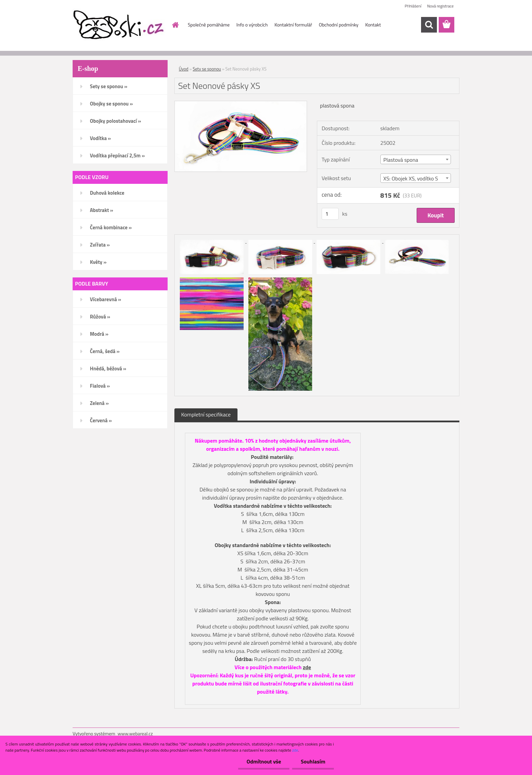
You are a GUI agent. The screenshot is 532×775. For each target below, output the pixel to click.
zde (307, 667)
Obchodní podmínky (339, 25)
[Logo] (119, 25)
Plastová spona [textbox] (401, 160)
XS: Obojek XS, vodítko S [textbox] (411, 178)
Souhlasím (313, 761)
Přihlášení (413, 6)
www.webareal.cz (135, 733)
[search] (429, 25)
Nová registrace (440, 6)
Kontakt (373, 25)
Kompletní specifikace (206, 414)
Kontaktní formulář (293, 25)
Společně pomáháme (209, 25)
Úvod (184, 69)
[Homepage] (175, 25)
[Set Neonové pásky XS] (241, 104)
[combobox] (416, 159)
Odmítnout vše (264, 761)
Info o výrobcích (252, 25)
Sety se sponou (207, 69)
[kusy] (330, 214)
